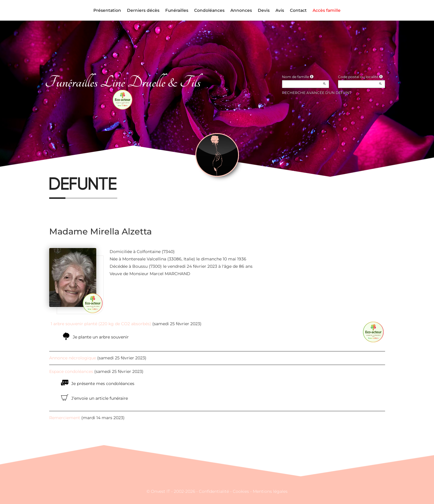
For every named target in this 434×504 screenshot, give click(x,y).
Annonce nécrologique (73, 358)
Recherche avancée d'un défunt (317, 93)
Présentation (107, 10)
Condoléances (209, 10)
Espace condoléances (71, 371)
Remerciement (65, 418)
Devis (264, 10)
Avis (280, 10)
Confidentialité (214, 491)
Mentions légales (270, 491)
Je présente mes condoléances (103, 384)
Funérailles (177, 10)
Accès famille (327, 10)
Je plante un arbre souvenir (101, 337)
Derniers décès (143, 10)
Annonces (241, 10)
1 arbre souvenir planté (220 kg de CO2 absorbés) (101, 324)
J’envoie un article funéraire (100, 398)
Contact (298, 10)
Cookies (241, 491)
